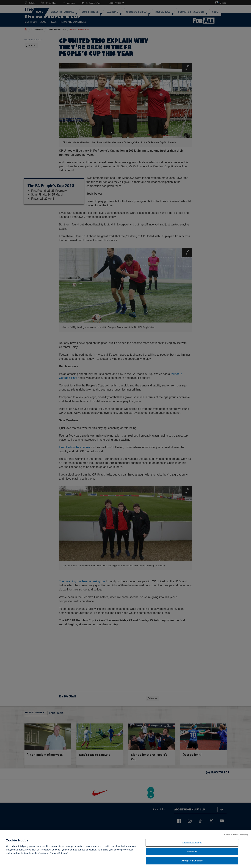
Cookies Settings (192, 845)
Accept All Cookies (192, 863)
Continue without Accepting (236, 837)
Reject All (192, 854)
